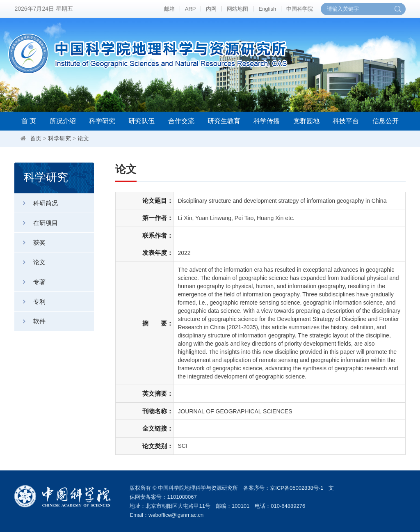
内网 (211, 9)
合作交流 (181, 121)
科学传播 (267, 121)
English (267, 9)
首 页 (29, 121)
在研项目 (36, 223)
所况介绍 (63, 121)
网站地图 (237, 9)
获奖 (30, 242)
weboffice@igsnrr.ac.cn (176, 515)
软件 (30, 321)
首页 (36, 138)
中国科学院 (300, 9)
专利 (30, 302)
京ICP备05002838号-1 (297, 488)
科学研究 (102, 121)
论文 (83, 138)
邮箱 (169, 9)
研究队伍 (142, 121)
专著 (30, 282)
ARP (191, 9)
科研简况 (36, 203)
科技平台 (346, 121)
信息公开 (386, 121)
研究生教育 (224, 121)
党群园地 (306, 121)
